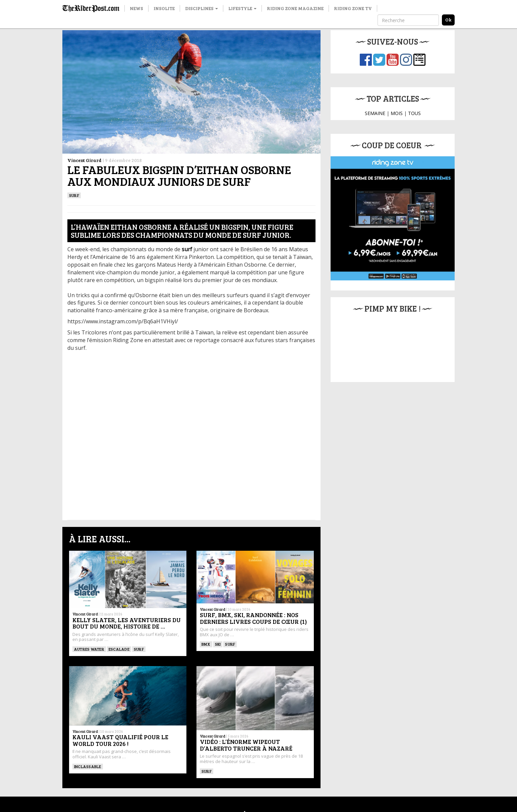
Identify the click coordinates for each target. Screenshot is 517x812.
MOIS (397, 113)
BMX (206, 644)
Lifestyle (242, 8)
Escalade (119, 649)
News (136, 8)
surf (187, 249)
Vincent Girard (84, 160)
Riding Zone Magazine (295, 8)
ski (218, 644)
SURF (74, 195)
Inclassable (88, 766)
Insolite (164, 8)
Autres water (89, 649)
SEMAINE (375, 113)
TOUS (414, 113)
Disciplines (202, 8)
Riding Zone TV (353, 8)
